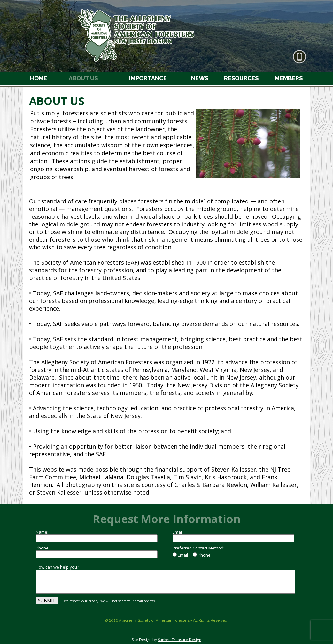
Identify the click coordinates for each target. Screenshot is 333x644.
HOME (39, 78)
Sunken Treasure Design (180, 640)
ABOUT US (83, 78)
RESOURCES (241, 78)
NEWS (200, 78)
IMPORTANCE (148, 78)
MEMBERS (289, 78)
